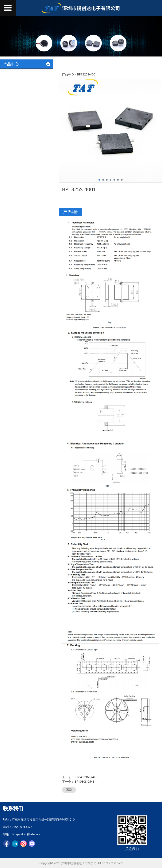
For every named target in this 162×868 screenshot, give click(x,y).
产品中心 (68, 74)
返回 (69, 790)
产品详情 (70, 212)
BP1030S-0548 (85, 781)
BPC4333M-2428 (86, 777)
